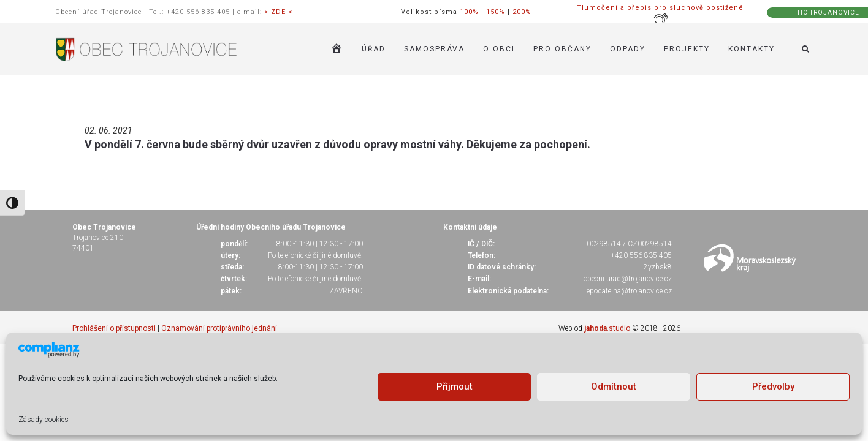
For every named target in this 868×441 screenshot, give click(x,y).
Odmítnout (614, 386)
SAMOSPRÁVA (434, 49)
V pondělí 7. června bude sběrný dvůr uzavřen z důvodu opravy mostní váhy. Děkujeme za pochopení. (337, 144)
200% (522, 12)
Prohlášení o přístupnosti (114, 328)
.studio (607, 328)
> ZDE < (278, 12)
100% (469, 12)
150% (496, 12)
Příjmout (455, 386)
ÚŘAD (374, 49)
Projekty (687, 49)
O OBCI (499, 49)
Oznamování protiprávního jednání (219, 328)
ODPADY (628, 49)
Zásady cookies (44, 420)
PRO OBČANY (562, 49)
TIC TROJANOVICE (828, 13)
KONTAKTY (752, 49)
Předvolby (773, 386)
